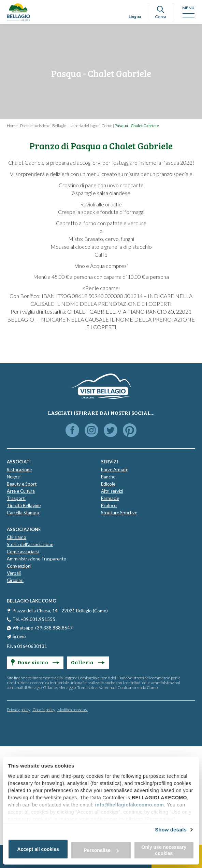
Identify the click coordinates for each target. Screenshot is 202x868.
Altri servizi (112, 491)
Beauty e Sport (22, 484)
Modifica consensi (73, 710)
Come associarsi (23, 552)
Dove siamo (35, 662)
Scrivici (19, 636)
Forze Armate (115, 470)
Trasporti (16, 498)
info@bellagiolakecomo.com (130, 805)
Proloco (109, 505)
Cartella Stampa (23, 513)
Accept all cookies (38, 849)
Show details (171, 830)
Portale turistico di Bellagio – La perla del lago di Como (66, 126)
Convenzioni (19, 566)
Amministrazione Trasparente (36, 559)
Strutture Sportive (119, 513)
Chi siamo (17, 537)
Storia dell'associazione (30, 544)
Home (12, 126)
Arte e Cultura (21, 491)
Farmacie (110, 498)
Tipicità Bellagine (24, 505)
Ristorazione (19, 470)
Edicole (108, 484)
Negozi (14, 477)
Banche (108, 477)
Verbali (14, 573)
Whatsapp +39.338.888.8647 (43, 628)
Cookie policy (44, 710)
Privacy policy (19, 710)
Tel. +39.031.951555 (34, 619)
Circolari (15, 580)
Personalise (101, 850)
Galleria (88, 662)
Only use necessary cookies (164, 850)
